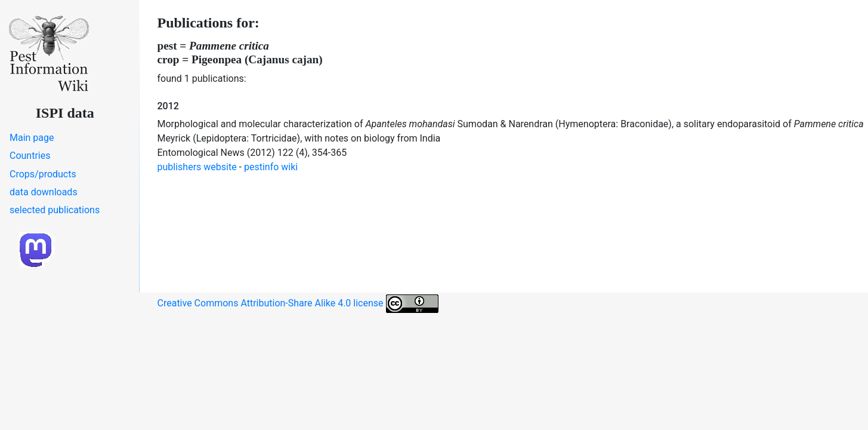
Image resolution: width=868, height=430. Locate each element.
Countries (30, 156)
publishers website (197, 167)
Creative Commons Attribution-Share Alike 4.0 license (298, 304)
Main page (32, 138)
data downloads (44, 192)
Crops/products (43, 174)
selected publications (55, 210)
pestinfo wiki (271, 167)
